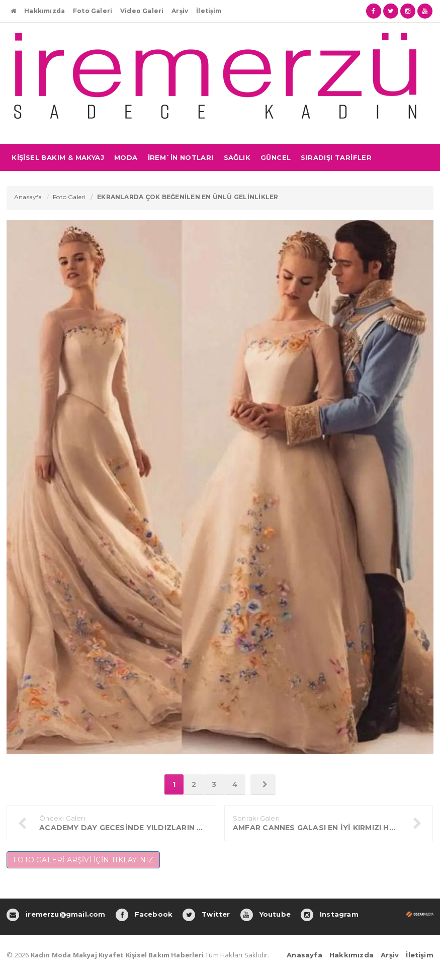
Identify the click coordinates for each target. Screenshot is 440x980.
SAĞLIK (237, 157)
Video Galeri (142, 11)
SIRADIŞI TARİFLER (336, 157)
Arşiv (180, 11)
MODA (126, 157)
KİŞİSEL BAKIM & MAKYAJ (58, 157)
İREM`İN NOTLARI (181, 157)
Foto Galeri (93, 11)
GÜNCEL (276, 157)
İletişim (209, 11)
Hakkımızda (45, 11)
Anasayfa (28, 197)
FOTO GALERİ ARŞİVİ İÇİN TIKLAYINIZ (83, 860)
